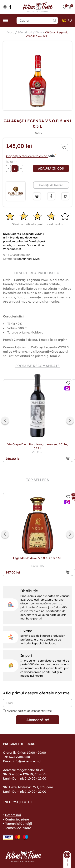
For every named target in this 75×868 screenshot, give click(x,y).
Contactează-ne (17, 819)
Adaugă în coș (51, 168)
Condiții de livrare (51, 185)
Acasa (10, 32)
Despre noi (13, 815)
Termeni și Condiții (18, 824)
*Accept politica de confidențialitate (29, 711)
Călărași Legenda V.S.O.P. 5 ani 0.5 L (47, 34)
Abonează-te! (38, 720)
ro (64, 20)
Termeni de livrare (18, 828)
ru (70, 20)
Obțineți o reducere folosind (31, 156)
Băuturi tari (25, 32)
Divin (39, 32)
